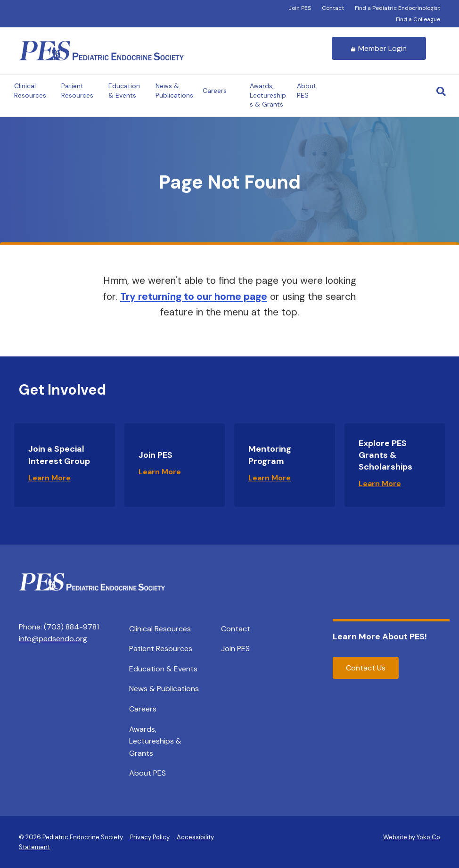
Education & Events (124, 91)
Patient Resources (77, 91)
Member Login (379, 48)
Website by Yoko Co (412, 837)
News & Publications (174, 91)
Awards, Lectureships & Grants (268, 95)
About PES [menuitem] (148, 773)
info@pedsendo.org (53, 639)
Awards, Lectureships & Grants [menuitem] (155, 741)
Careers (215, 91)
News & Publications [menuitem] (164, 689)
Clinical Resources (30, 91)
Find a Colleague (418, 19)
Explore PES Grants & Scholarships (385, 455)
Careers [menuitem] (143, 709)
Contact (333, 8)
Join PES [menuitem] (235, 649)
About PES (307, 91)
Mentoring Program (270, 455)
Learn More (49, 478)
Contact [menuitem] (236, 629)
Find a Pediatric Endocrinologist (398, 8)
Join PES (300, 8)
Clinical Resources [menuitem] (160, 629)
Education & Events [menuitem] (163, 669)
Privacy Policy (150, 837)
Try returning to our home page (194, 297)
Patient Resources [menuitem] (161, 649)
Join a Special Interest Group (59, 455)
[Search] (441, 91)
